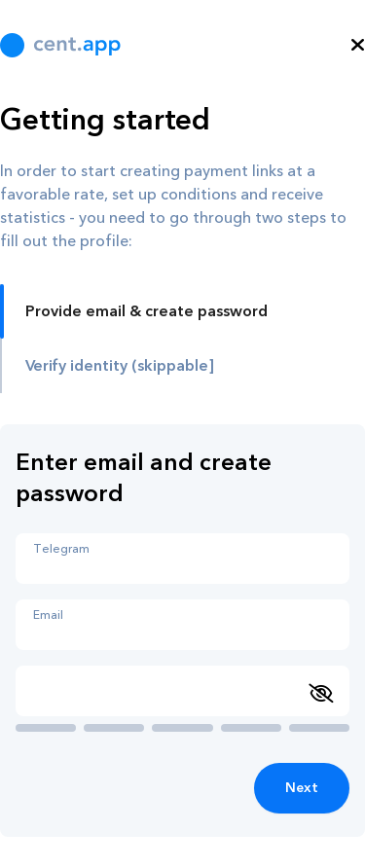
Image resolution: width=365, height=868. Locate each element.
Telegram (61, 549)
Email (48, 615)
